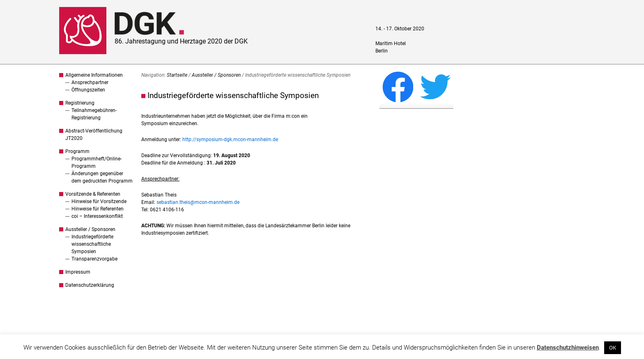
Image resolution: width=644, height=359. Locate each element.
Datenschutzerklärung (90, 285)
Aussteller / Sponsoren (90, 229)
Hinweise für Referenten (98, 209)
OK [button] (613, 348)
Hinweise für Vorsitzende (99, 201)
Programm (77, 151)
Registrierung (80, 103)
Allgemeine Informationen (94, 75)
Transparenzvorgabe (94, 259)
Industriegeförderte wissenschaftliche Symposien (92, 244)
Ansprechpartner (90, 82)
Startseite (177, 75)
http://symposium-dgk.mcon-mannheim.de (230, 139)
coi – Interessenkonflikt (97, 216)
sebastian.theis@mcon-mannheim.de (198, 202)
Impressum (78, 272)
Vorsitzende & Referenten (93, 194)
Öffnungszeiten (88, 90)
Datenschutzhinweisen (568, 348)
